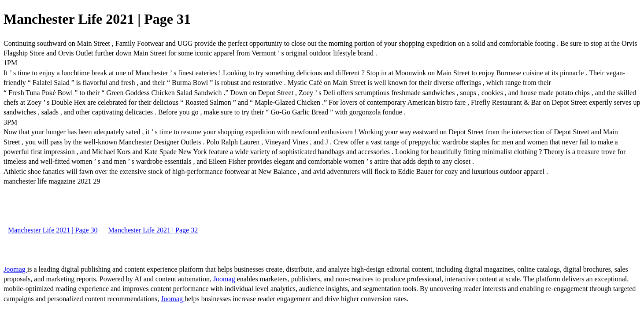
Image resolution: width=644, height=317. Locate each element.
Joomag (15, 269)
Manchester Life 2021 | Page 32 (153, 230)
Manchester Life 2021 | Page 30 (53, 230)
